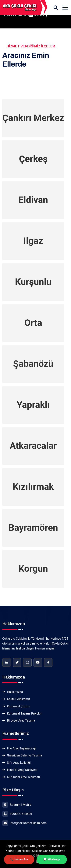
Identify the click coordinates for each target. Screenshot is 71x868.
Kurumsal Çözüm (19, 706)
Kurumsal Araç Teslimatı (23, 777)
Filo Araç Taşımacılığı (21, 748)
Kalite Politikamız (19, 699)
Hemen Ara (21, 860)
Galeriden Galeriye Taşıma (25, 755)
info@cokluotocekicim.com (28, 823)
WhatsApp (54, 860)
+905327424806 (21, 814)
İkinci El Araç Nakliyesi (22, 770)
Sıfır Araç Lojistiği (19, 763)
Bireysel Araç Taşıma (21, 721)
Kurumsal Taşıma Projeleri (25, 714)
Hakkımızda (15, 692)
